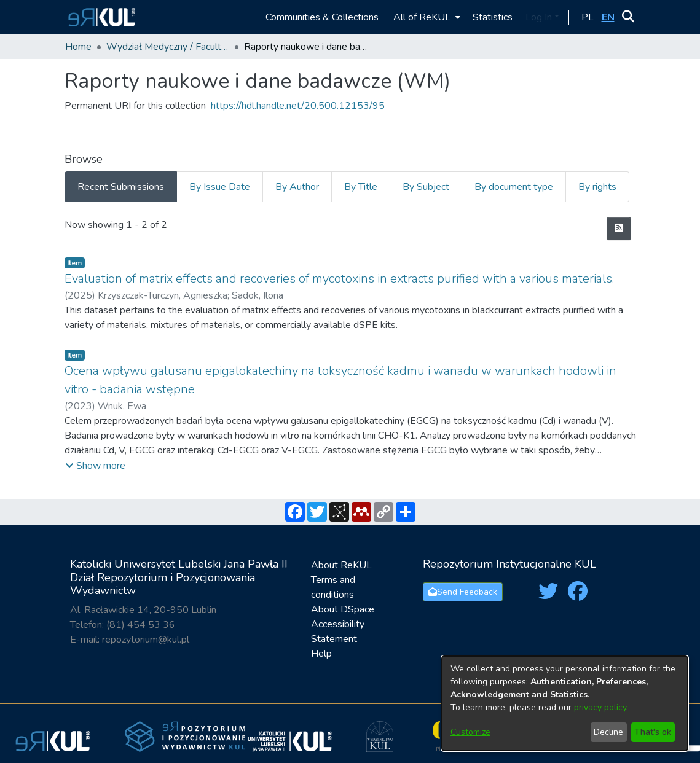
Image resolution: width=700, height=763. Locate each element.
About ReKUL (341, 565)
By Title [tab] (361, 187)
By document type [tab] (514, 187)
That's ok (653, 732)
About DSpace (343, 609)
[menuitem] (426, 17)
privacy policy (600, 707)
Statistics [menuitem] (493, 17)
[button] (100, 17)
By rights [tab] (597, 187)
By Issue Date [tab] (220, 187)
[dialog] (565, 703)
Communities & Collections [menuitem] (322, 17)
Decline (608, 732)
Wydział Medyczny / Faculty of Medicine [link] (168, 47)
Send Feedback (463, 592)
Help (321, 654)
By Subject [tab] (426, 187)
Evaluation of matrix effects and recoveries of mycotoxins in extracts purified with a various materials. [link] (339, 279)
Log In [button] (540, 17)
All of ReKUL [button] (422, 17)
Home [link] (78, 47)
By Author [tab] (297, 187)
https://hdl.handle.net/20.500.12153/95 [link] (298, 106)
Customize (470, 732)
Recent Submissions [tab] (121, 187)
